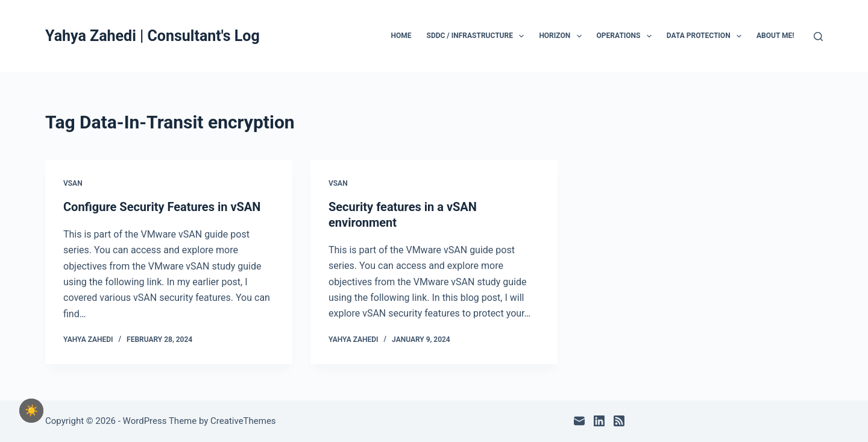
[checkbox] (31, 411)
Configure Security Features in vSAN (162, 207)
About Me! (775, 36)
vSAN (73, 183)
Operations (627, 36)
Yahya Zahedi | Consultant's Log (153, 36)
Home (401, 36)
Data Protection (706, 36)
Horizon (562, 36)
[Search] (818, 36)
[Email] (579, 421)
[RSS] (619, 421)
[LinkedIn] (599, 421)
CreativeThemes (243, 421)
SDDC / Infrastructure (478, 36)
